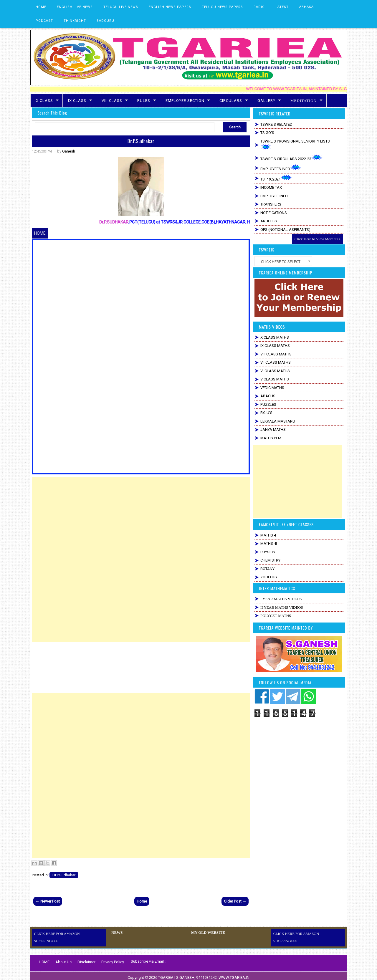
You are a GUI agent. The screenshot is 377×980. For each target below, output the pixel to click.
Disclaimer (86, 959)
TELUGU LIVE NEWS (121, 7)
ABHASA (306, 7)
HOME (41, 7)
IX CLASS (77, 101)
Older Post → (235, 901)
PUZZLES (268, 404)
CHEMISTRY (270, 560)
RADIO (259, 7)
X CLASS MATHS (275, 337)
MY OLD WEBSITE (207, 932)
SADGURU (105, 21)
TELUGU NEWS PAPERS (222, 7)
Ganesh (69, 151)
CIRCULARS (231, 101)
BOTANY (267, 569)
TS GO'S (267, 133)
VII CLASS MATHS (276, 362)
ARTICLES (269, 221)
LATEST (282, 7)
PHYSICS (268, 552)
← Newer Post (48, 901)
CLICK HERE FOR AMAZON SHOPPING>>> (69, 934)
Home (142, 901)
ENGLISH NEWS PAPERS (170, 7)
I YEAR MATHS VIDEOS (281, 599)
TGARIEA (166, 974)
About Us (63, 959)
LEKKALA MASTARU (278, 421)
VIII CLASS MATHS (276, 354)
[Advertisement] (141, 518)
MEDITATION (304, 101)
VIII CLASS (112, 101)
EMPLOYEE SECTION (185, 101)
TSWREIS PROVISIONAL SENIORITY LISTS (295, 145)
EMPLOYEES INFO (281, 168)
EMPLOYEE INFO (274, 196)
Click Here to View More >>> (318, 239)
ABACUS (268, 396)
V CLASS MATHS (275, 379)
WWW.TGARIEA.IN (234, 974)
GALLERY (266, 101)
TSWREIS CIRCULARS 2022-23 (291, 158)
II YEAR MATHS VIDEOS (282, 607)
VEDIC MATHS (272, 388)
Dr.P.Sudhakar (141, 141)
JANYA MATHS (273, 429)
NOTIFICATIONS (274, 213)
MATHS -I (268, 535)
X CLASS (44, 101)
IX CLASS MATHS (275, 346)
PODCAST (44, 21)
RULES (144, 101)
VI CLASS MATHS (275, 371)
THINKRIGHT (75, 21)
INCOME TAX (271, 187)
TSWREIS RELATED (276, 124)
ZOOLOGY (269, 577)
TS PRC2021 (276, 178)
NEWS (116, 932)
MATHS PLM (271, 438)
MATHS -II (269, 543)
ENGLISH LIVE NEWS (75, 7)
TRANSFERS (271, 204)
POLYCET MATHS (276, 616)
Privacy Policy (113, 959)
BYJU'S (266, 413)
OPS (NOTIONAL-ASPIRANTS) (285, 230)
